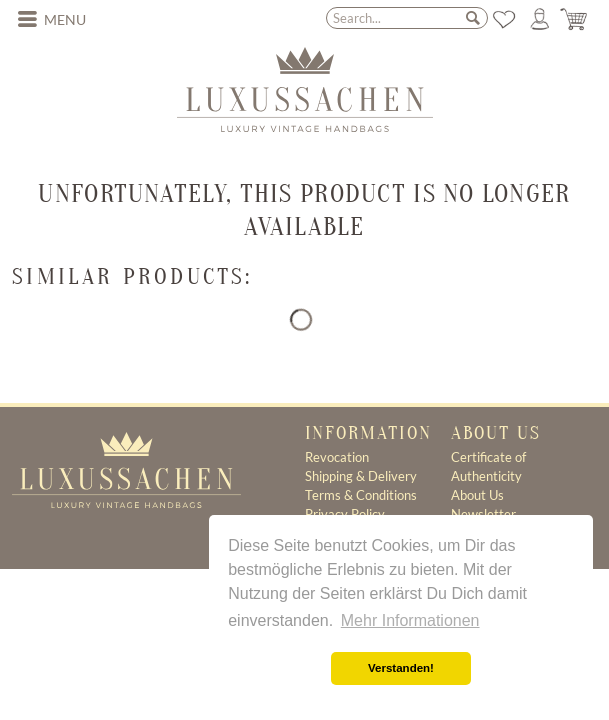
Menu (52, 17)
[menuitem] (52, 20)
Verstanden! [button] (401, 668)
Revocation (337, 457)
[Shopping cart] (575, 19)
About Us (477, 495)
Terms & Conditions (361, 495)
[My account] (540, 19)
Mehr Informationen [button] (410, 620)
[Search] (473, 17)
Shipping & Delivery (361, 476)
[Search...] (407, 18)
